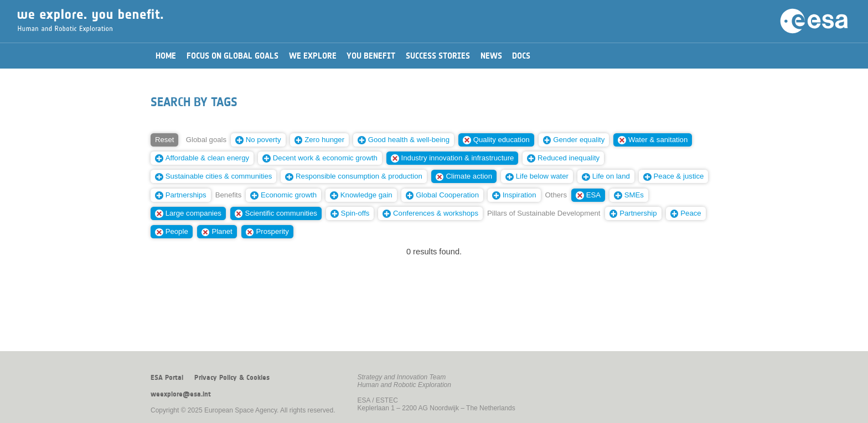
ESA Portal (167, 378)
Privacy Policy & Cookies (232, 378)
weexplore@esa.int (181, 394)
